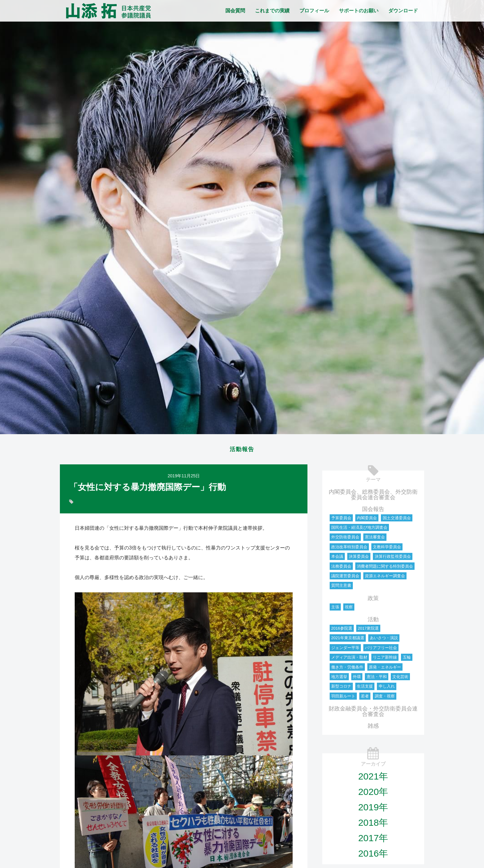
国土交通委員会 (397, 520)
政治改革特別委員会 (349, 549)
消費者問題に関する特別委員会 (385, 568)
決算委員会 (359, 558)
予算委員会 (341, 520)
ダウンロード (403, 11)
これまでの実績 (272, 11)
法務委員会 (341, 568)
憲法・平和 (377, 679)
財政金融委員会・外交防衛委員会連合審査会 (373, 713)
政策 (373, 600)
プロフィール (314, 11)
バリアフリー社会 (381, 650)
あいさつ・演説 (384, 640)
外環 (357, 679)
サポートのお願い (359, 11)
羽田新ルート (343, 698)
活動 (373, 621)
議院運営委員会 (345, 578)
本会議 (337, 558)
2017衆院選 (368, 630)
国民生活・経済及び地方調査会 (359, 529)
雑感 (373, 728)
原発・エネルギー (385, 669)
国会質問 (235, 11)
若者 (365, 698)
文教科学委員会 (387, 549)
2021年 (373, 778)
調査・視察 (385, 698)
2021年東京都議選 (348, 640)
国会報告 (373, 511)
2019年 (373, 809)
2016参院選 (342, 630)
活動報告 (242, 450)
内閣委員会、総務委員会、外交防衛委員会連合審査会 (373, 496)
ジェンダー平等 (345, 650)
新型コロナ (341, 688)
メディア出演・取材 (349, 659)
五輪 (407, 659)
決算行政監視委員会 (393, 558)
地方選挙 (339, 679)
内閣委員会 (367, 520)
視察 (349, 609)
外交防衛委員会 (345, 539)
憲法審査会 (375, 539)
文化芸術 (400, 679)
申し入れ (387, 688)
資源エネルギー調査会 (385, 578)
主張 (335, 609)
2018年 (373, 824)
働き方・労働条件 (347, 669)
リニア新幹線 (385, 659)
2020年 (373, 794)
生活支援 (365, 688)
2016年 (373, 855)
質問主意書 (341, 587)
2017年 (373, 840)
